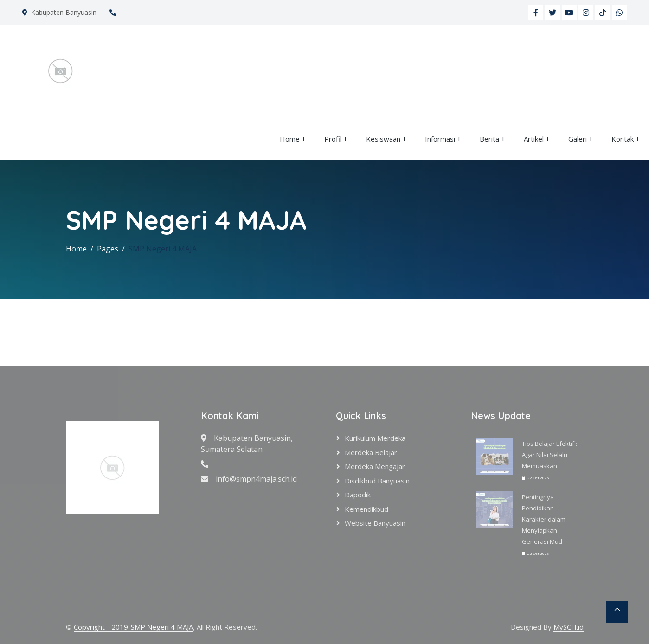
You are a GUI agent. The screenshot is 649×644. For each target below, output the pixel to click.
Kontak (623, 139)
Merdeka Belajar (371, 452)
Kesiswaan (383, 139)
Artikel (534, 139)
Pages (108, 249)
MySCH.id (569, 627)
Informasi (440, 139)
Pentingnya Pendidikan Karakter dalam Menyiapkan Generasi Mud (544, 519)
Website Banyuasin (375, 523)
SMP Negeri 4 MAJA (163, 249)
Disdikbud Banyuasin (377, 481)
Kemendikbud (366, 509)
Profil (333, 139)
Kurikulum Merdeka (375, 438)
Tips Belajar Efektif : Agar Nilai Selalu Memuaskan (549, 455)
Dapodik (358, 495)
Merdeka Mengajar (375, 466)
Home (290, 139)
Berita (489, 139)
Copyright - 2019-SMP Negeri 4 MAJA (133, 627)
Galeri (578, 139)
